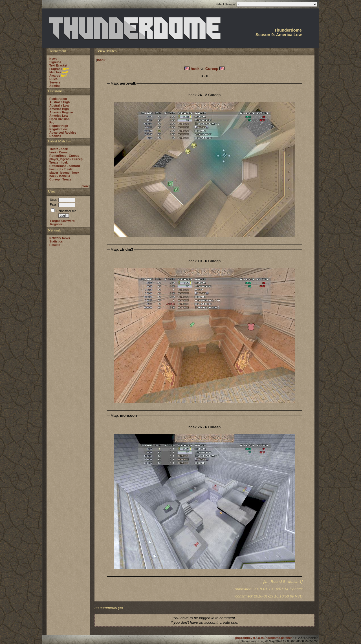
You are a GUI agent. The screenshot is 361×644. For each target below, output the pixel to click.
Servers (55, 82)
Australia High (60, 102)
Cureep (212, 69)
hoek (195, 69)
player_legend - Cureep (66, 159)
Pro (52, 122)
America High (59, 109)
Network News (60, 238)
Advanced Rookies (63, 133)
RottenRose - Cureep (64, 156)
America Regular (61, 112)
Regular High (59, 126)
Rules (53, 79)
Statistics (56, 241)
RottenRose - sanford (65, 166)
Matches (55, 72)
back (101, 60)
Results (55, 245)
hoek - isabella (60, 176)
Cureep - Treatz (60, 179)
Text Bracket (58, 65)
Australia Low (59, 105)
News (53, 59)
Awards (55, 76)
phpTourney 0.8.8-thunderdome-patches (264, 638)
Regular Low (58, 129)
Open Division (60, 119)
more (85, 186)
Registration (58, 99)
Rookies (55, 136)
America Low (59, 116)
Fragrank (56, 69)
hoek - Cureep (59, 152)
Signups (55, 62)
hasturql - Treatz (61, 169)
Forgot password (62, 221)
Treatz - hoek (59, 149)
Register (56, 224)
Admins (55, 86)
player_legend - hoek (64, 173)
